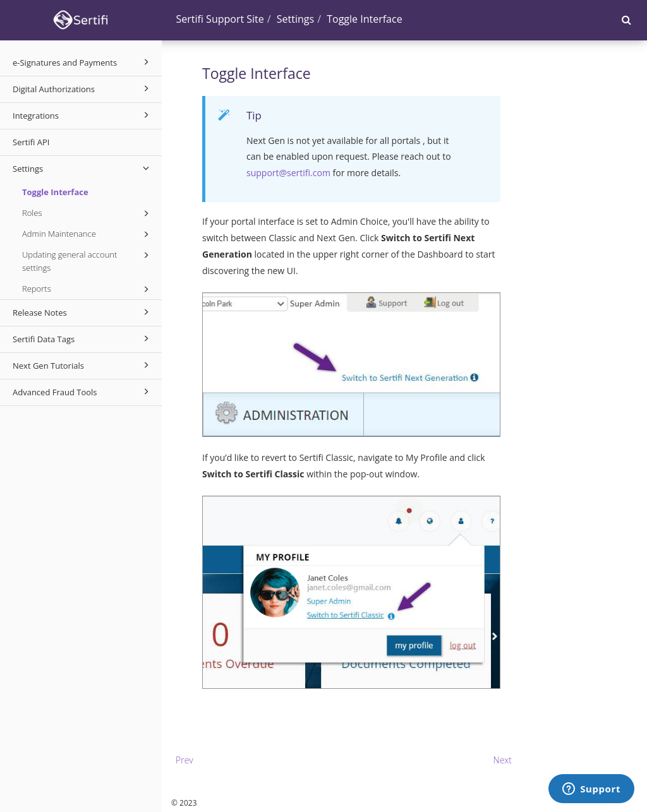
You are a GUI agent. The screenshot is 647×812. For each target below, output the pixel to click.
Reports (88, 289)
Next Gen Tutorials (83, 365)
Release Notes (83, 312)
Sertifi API (31, 142)
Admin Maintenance (88, 234)
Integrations (83, 115)
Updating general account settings (88, 261)
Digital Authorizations (83, 88)
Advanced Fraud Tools (83, 391)
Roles (88, 213)
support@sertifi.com (288, 173)
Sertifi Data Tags (83, 338)
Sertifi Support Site (220, 19)
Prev (184, 760)
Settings (83, 168)
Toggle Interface (55, 192)
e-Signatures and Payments (83, 62)
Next (503, 760)
